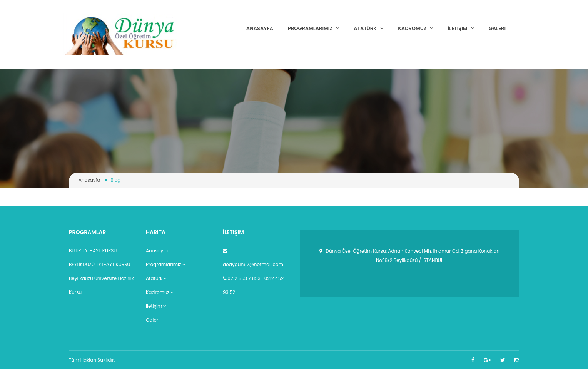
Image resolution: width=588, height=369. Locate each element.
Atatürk (368, 28)
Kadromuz (415, 28)
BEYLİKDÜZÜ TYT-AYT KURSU (99, 264)
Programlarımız (313, 28)
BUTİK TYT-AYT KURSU (93, 251)
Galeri (497, 28)
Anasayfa (260, 28)
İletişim (461, 28)
